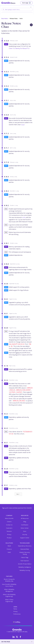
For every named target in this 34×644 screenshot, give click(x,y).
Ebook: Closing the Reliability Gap (9, 580)
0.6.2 (6, 428)
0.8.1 (6, 313)
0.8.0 (6, 328)
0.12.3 (6, 72)
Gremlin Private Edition (25, 564)
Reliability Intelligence (25, 567)
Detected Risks (25, 549)
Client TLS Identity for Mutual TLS (19, 48)
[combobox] (17, 9)
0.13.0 (6, 41)
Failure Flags (25, 557)
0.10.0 (6, 264)
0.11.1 (6, 148)
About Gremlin (9, 518)
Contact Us (9, 525)
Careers (9, 522)
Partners (9, 531)
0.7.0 (6, 366)
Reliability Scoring (25, 570)
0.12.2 (6, 86)
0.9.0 (6, 284)
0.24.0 (23, 125)
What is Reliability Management (9, 590)
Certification (25, 525)
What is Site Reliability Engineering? (9, 595)
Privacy (9, 535)
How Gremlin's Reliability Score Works (9, 585)
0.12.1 (6, 100)
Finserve (9, 549)
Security (25, 535)
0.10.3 (6, 191)
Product (9, 538)
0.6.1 (6, 443)
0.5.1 (6, 485)
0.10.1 (6, 243)
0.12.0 (6, 115)
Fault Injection (25, 561)
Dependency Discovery (25, 546)
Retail (9, 546)
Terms (15, 609)
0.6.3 (6, 414)
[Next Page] (18, 494)
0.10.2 (6, 205)
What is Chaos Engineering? (9, 601)
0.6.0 (6, 469)
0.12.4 (6, 57)
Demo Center (25, 528)
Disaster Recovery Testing (25, 553)
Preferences (17, 614)
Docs (25, 531)
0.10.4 (6, 177)
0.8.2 (24, 217)
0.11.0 (6, 162)
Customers (9, 528)
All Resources (25, 518)
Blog (25, 522)
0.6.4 (6, 380)
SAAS (9, 552)
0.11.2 (6, 133)
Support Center (25, 538)
